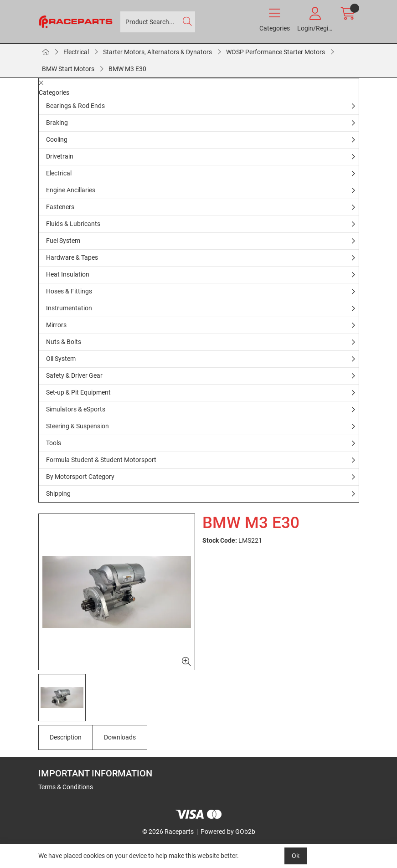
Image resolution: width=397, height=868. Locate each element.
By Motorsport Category (80, 477)
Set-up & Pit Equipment (78, 392)
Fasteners (60, 207)
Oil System (61, 359)
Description (66, 737)
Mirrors (56, 325)
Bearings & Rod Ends (75, 106)
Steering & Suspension (77, 426)
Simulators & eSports (76, 409)
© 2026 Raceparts (168, 832)
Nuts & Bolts (64, 342)
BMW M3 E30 (127, 69)
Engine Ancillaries (71, 190)
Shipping (58, 493)
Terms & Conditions (66, 787)
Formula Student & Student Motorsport (101, 460)
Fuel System (63, 241)
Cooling (57, 139)
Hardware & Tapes (72, 257)
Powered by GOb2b (228, 832)
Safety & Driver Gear (74, 375)
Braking (57, 123)
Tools (54, 443)
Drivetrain (60, 156)
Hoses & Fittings (69, 291)
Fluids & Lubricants (73, 224)
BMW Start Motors (68, 69)
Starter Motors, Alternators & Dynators (157, 52)
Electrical (76, 52)
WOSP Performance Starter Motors (276, 52)
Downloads (120, 737)
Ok (296, 856)
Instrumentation (69, 308)
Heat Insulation (68, 274)
